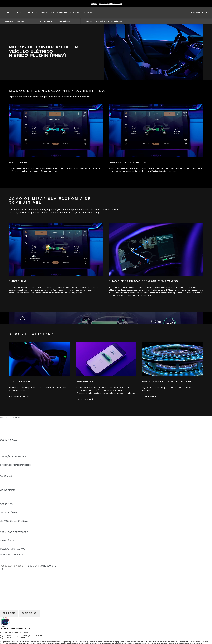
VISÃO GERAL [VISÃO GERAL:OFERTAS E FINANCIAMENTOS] (7, 468)
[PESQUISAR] (2, 569)
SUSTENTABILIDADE (10, 510)
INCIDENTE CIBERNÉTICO (13, 589)
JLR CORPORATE (9, 583)
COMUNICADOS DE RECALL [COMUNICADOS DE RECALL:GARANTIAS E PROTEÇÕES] (14, 538)
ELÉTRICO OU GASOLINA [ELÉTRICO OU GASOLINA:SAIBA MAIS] (13, 487)
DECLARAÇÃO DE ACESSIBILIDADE (18, 586)
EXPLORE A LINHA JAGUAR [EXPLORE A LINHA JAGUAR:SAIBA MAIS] (14, 482)
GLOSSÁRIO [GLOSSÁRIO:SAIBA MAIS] (6, 485)
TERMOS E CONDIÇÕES (12, 578)
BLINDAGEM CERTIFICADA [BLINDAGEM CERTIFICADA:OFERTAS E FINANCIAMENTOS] (14, 471)
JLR (2, 507)
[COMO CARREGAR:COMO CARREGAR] (19, 397)
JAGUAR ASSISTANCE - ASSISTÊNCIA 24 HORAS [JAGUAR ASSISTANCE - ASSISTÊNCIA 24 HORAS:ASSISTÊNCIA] (24, 543)
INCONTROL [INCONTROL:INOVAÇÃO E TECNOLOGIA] (6, 459)
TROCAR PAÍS (7, 572)
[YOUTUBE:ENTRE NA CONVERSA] (6, 560)
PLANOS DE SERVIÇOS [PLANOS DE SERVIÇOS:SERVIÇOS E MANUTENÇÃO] (12, 529)
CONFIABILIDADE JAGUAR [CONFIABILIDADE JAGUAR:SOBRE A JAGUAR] (13, 448)
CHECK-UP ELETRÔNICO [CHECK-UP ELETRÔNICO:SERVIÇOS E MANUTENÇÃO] (13, 527)
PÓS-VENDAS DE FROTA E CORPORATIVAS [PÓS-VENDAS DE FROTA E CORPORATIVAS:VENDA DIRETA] (22, 499)
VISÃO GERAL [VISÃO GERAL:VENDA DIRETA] (7, 493)
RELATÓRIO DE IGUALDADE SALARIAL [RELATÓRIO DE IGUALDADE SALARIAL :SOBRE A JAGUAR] (20, 451)
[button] (32, 13)
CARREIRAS (6, 575)
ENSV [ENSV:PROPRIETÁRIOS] (3, 518)
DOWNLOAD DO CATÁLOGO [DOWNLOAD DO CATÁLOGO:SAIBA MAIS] (14, 479)
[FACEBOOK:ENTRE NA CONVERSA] (7, 557)
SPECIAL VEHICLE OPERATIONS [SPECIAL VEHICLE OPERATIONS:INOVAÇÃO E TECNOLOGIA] (16, 462)
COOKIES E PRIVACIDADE (13, 581)
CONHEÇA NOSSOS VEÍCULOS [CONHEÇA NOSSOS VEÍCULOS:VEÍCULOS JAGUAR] (16, 429)
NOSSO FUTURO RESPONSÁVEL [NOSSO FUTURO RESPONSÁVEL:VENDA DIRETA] (17, 496)
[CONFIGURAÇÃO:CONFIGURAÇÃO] (85, 399)
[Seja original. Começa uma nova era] (106, 4)
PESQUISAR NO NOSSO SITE (41, 566)
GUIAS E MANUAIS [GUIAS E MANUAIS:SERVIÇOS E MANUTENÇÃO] (9, 524)
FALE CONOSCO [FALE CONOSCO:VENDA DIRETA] (8, 501)
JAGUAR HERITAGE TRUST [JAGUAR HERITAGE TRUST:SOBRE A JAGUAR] (14, 454)
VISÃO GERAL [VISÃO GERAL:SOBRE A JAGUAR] (7, 443)
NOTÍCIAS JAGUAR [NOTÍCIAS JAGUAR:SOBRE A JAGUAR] (10, 445)
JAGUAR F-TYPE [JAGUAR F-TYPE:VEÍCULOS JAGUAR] (8, 426)
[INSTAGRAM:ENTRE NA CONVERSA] (7, 563)
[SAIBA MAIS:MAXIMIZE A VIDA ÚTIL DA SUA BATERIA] (149, 397)
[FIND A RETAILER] (197, 13)
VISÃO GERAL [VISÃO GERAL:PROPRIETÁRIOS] (7, 515)
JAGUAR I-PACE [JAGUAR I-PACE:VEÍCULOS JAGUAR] (8, 423)
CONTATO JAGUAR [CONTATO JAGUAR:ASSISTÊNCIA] (10, 546)
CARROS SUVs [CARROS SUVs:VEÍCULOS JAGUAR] (8, 431)
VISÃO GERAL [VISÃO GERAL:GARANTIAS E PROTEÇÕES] (7, 535)
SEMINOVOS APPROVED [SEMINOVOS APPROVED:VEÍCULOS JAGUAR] (12, 437)
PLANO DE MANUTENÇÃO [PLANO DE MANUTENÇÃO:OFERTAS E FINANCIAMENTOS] (13, 473)
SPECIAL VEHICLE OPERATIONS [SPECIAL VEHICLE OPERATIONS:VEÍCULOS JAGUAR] (16, 434)
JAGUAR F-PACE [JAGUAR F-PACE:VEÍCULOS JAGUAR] (8, 420)
